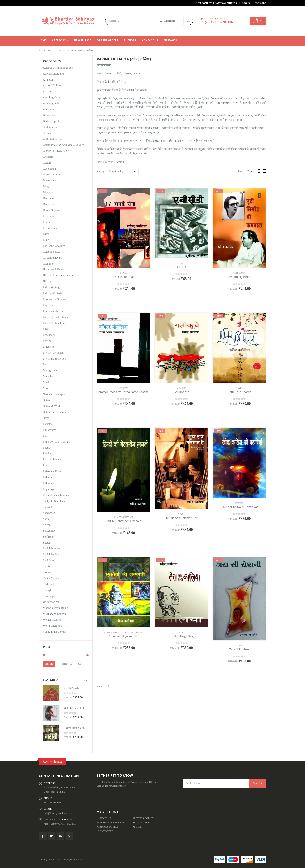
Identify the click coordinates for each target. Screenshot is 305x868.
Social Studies (51, 554)
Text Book (49, 584)
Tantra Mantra (51, 578)
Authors (130, 40)
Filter (49, 664)
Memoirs (124, 388)
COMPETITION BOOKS (58, 151)
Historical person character (58, 276)
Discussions (50, 204)
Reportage (49, 489)
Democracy (49, 181)
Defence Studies (52, 175)
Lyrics (47, 365)
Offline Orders (107, 40)
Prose (46, 465)
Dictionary (49, 192)
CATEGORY (59, 40)
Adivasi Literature (53, 74)
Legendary (49, 335)
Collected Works (52, 139)
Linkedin (60, 836)
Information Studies (54, 299)
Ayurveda (48, 109)
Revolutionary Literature (57, 495)
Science (47, 525)
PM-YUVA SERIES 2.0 (57, 442)
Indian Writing (51, 287)
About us (104, 818)
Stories (239, 503)
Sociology (49, 560)
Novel (124, 273)
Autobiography (113, 632)
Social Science (51, 549)
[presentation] (84, 680)
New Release (82, 40)
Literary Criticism (53, 353)
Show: (240, 171)
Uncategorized (51, 602)
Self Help (48, 537)
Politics (47, 454)
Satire (181, 632)
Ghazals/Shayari (124, 517)
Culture (47, 163)
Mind (46, 382)
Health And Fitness (54, 270)
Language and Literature (57, 317)
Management (50, 370)
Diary (126, 632)
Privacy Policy (108, 827)
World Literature (53, 626)
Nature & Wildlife (53, 406)
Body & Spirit (51, 121)
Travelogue (136, 632)
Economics (49, 216)
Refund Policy (143, 822)
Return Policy (143, 818)
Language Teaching (54, 323)
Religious (48, 483)
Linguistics (49, 347)
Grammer (48, 264)
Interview (48, 305)
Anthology (239, 273)
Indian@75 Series (53, 293)
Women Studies (52, 620)
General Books (51, 252)
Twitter (52, 836)
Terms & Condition (110, 822)
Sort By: (101, 171)
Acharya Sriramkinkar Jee (58, 68)
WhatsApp (69, 836)
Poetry (47, 448)
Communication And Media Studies (63, 145)
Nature (47, 400)
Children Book (51, 127)
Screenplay (49, 531)
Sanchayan (49, 513)
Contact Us (150, 40)
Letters (47, 341)
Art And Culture (52, 86)
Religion (48, 477)
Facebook (43, 836)
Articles (48, 92)
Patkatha (48, 424)
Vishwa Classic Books (56, 608)
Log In (246, 3)
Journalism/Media (53, 311)
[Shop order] (123, 171)
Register (261, 3)
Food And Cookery (54, 246)
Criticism (48, 157)
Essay (46, 234)
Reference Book (52, 471)
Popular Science (52, 460)
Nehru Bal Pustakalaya (56, 412)
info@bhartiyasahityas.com (58, 813)
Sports (47, 566)
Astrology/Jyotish (53, 97)
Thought (48, 590)
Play (46, 436)
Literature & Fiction (55, 359)
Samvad (48, 507)
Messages (170, 40)
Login (137, 827)
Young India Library (55, 632)
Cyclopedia (49, 169)
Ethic (46, 240)
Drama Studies (51, 210)
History (47, 281)
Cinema (47, 133)
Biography (49, 115)
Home (43, 40)
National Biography (54, 394)
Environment (50, 228)
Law (45, 329)
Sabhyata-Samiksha (54, 501)
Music (47, 388)
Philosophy (49, 430)
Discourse (49, 198)
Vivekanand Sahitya (54, 614)
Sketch (47, 543)
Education (49, 222)
